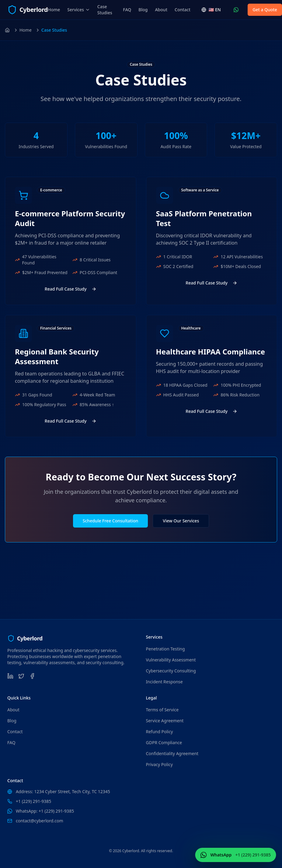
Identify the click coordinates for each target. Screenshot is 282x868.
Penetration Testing (165, 649)
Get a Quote (265, 10)
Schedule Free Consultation (110, 521)
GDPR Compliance (164, 743)
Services (79, 10)
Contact (183, 10)
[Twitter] (21, 676)
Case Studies (105, 10)
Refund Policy (160, 732)
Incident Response (164, 682)
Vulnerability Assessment (171, 660)
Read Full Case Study (71, 289)
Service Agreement (165, 721)
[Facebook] (32, 676)
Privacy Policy (159, 764)
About (161, 10)
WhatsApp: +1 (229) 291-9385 (45, 811)
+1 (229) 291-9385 (33, 801)
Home (54, 10)
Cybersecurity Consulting (171, 671)
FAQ (127, 10)
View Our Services (181, 521)
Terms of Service (162, 710)
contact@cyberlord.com (39, 821)
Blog (143, 10)
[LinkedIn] (10, 676)
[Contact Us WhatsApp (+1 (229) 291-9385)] (236, 10)
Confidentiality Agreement (172, 753)
